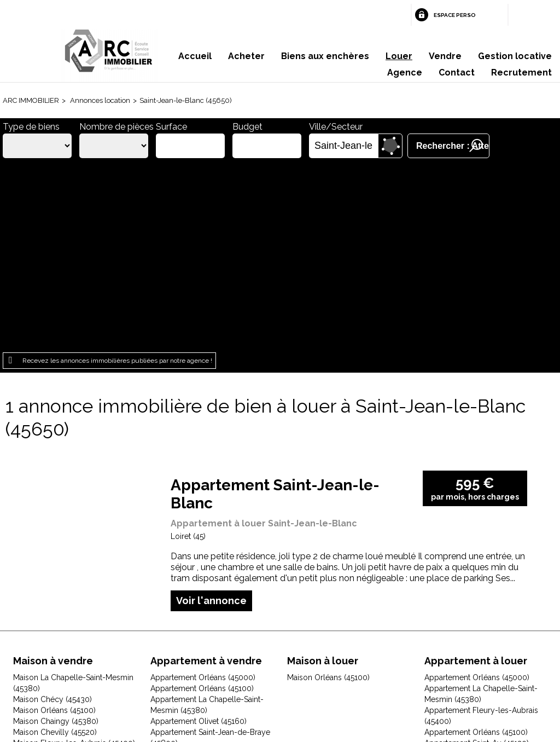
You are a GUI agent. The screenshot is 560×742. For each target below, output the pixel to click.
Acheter (246, 56)
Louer (399, 56)
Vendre (445, 56)
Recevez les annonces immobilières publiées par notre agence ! (117, 173)
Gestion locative (515, 56)
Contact (457, 73)
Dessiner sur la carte (390, 146)
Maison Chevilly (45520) (55, 545)
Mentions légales (138, 673)
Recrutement (521, 73)
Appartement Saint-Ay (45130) (477, 556)
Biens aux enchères (325, 56)
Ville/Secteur (336, 127)
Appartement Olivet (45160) (199, 534)
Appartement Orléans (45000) (203, 490)
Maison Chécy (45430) (52, 512)
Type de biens (31, 127)
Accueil (195, 56)
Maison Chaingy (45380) (56, 534)
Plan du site (264, 673)
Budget (247, 127)
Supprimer (371, 146)
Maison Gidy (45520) (49, 567)
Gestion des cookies (410, 673)
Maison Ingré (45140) (49, 600)
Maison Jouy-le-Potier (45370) (66, 611)
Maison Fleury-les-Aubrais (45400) (74, 556)
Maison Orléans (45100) (54, 523)
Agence (405, 73)
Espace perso (455, 15)
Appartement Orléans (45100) (202, 501)
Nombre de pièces (116, 127)
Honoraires (207, 673)
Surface (171, 127)
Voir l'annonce (211, 413)
